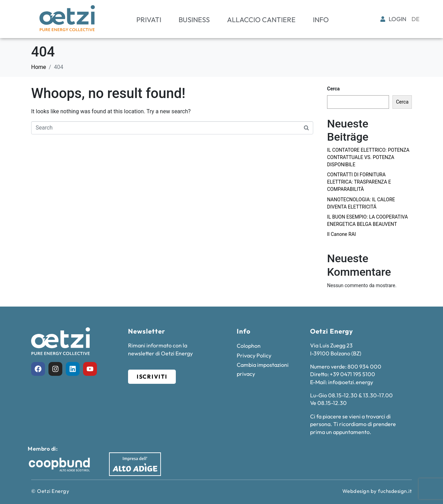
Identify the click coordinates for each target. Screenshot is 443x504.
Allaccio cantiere (261, 20)
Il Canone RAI (341, 234)
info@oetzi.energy (351, 382)
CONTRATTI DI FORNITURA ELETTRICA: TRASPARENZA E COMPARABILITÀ (359, 182)
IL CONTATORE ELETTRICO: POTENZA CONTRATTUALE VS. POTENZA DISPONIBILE (368, 157)
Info (321, 20)
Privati (149, 20)
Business (194, 20)
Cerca (333, 89)
